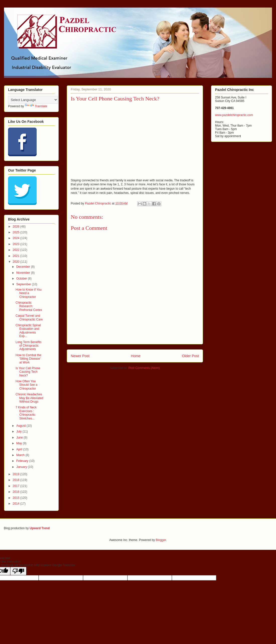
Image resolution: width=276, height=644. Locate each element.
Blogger (161, 540)
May (20, 443)
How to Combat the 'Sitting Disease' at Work (28, 359)
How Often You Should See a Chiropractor (26, 385)
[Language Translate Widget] (33, 100)
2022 (17, 250)
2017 (17, 486)
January (22, 467)
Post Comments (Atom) (144, 368)
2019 (17, 474)
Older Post (190, 356)
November (24, 273)
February (23, 461)
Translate (36, 106)
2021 (17, 256)
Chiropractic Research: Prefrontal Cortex (29, 306)
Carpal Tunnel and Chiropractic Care (29, 317)
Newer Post (80, 356)
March (21, 455)
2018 (17, 480)
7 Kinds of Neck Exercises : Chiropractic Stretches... (26, 413)
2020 (17, 262)
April (20, 449)
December (24, 267)
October (22, 279)
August (21, 426)
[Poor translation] (18, 571)
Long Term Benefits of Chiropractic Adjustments (28, 346)
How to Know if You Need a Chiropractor (28, 293)
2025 (17, 232)
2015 (17, 498)
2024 (17, 238)
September (24, 284)
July (19, 432)
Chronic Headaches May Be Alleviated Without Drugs (29, 398)
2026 (17, 227)
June (20, 438)
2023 (17, 244)
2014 (17, 504)
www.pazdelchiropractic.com (234, 115)
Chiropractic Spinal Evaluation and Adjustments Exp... (28, 331)
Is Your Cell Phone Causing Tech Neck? (28, 372)
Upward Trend (40, 528)
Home (136, 356)
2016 (17, 492)
